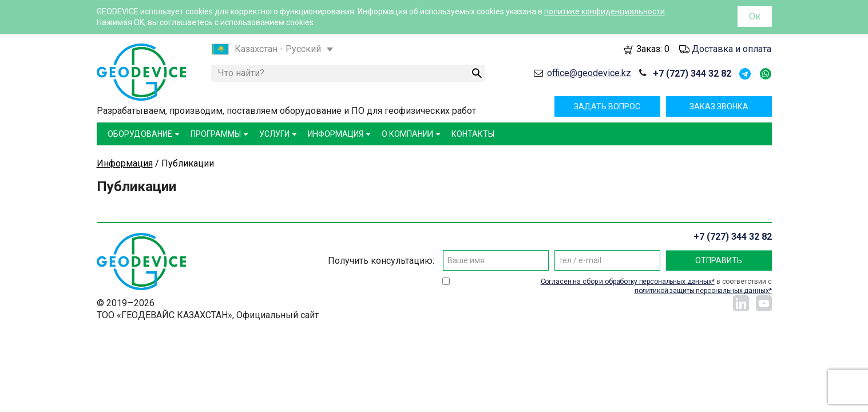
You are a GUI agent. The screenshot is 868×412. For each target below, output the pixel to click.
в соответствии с (656, 286)
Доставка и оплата (732, 49)
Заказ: (653, 49)
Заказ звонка (719, 106)
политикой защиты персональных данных (702, 291)
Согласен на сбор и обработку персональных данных (626, 282)
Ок (755, 16)
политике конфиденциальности (605, 11)
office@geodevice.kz (589, 73)
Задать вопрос (607, 106)
